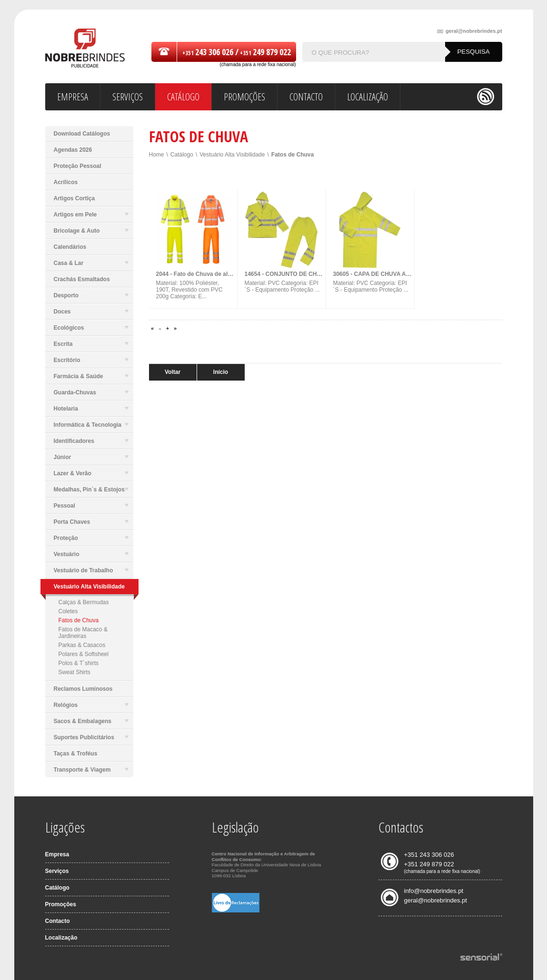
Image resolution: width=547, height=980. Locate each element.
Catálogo (182, 155)
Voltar (173, 372)
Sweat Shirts (75, 672)
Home (157, 155)
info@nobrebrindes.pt (434, 891)
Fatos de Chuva (79, 620)
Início (221, 372)
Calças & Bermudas (84, 602)
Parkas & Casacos (82, 645)
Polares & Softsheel (84, 654)
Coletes (68, 611)
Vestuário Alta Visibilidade (232, 155)
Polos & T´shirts (79, 663)
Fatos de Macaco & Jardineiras (83, 633)
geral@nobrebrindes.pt (470, 31)
